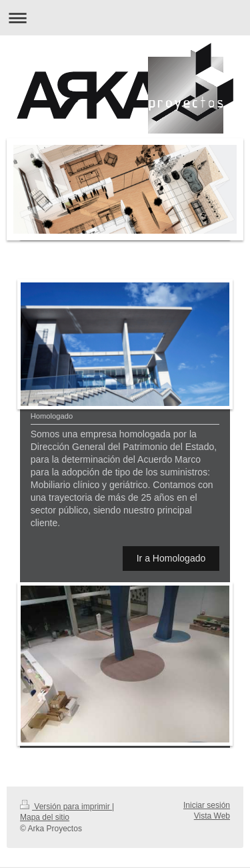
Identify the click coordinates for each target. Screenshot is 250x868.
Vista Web (212, 816)
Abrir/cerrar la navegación (125, 18)
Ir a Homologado (171, 558)
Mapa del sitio (45, 817)
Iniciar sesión (207, 805)
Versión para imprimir (66, 807)
